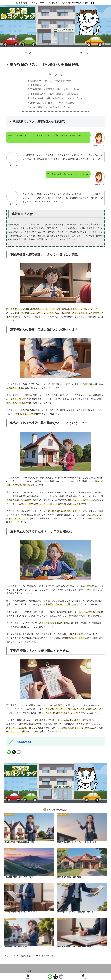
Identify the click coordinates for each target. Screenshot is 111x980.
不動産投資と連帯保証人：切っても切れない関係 (54, 89)
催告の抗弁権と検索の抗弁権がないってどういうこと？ (58, 98)
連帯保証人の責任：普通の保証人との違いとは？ (54, 94)
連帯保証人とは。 (39, 85)
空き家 (29, 971)
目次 (52, 74)
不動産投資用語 (24, 742)
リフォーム (82, 971)
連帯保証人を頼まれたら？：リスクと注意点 (52, 103)
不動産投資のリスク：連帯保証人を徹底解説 (50, 80)
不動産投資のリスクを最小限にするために (51, 107)
